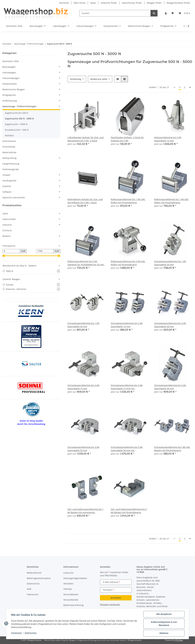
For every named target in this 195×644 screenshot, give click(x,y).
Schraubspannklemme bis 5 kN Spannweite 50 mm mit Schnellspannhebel (127, 449)
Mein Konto (80, 3)
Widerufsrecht (34, 573)
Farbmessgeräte (11, 169)
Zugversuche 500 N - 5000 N (19, 119)
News (93, 3)
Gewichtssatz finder (132, 3)
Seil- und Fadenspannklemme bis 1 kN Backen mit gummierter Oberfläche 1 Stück (85, 511)
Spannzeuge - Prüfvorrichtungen (19, 106)
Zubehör (7, 186)
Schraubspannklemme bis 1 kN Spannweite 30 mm (170, 263)
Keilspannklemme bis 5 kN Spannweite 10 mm (168, 139)
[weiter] (190, 87)
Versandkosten (71, 594)
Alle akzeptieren (164, 614)
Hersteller (68, 584)
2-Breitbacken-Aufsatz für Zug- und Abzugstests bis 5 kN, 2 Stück (86, 139)
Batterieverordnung (73, 605)
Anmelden (116, 598)
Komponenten (10, 84)
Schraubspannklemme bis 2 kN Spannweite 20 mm (170, 325)
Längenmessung (11, 164)
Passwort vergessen (110, 604)
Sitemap (68, 589)
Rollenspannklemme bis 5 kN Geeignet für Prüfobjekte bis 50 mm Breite (86, 263)
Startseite (64, 3)
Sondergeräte (9, 181)
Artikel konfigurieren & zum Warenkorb (164, 624)
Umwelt (6, 175)
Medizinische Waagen (14, 89)
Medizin (7, 236)
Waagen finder (154, 3)
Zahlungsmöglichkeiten (75, 578)
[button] (166, 13)
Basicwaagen (9, 67)
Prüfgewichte (9, 95)
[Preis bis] (45, 251)
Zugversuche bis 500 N (17, 113)
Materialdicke (9, 152)
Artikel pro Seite (99, 79)
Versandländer (71, 600)
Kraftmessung (10, 101)
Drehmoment (9, 141)
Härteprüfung (9, 158)
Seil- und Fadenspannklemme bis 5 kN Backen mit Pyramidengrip (129, 511)
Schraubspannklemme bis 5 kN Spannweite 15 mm (83, 387)
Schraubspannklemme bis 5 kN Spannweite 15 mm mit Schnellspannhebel (127, 387)
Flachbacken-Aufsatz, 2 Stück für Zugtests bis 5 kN (127, 139)
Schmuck (7, 230)
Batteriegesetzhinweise (39, 578)
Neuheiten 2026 (11, 61)
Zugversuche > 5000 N (16, 124)
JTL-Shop (179, 640)
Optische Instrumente (14, 197)
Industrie (7, 225)
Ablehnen (164, 633)
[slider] (4, 256)
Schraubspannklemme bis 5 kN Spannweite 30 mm (170, 387)
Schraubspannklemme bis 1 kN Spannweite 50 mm (83, 325)
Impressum (16, 633)
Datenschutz (31, 633)
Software (7, 192)
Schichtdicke (9, 147)
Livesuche (68, 573)
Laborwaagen (9, 72)
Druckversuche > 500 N (17, 130)
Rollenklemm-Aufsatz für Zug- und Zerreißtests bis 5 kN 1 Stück (85, 201)
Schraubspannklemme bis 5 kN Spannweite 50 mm (83, 449)
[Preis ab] (11, 251)
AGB (29, 589)
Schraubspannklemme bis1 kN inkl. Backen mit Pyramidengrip (172, 449)
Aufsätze (9, 135)
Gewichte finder (109, 3)
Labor (5, 213)
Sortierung (75, 79)
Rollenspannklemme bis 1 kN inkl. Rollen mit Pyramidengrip (128, 201)
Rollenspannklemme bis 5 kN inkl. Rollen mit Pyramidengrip (128, 263)
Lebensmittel (9, 219)
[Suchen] (115, 13)
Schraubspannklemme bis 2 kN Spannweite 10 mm (127, 325)
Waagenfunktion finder (178, 3)
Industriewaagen (11, 78)
